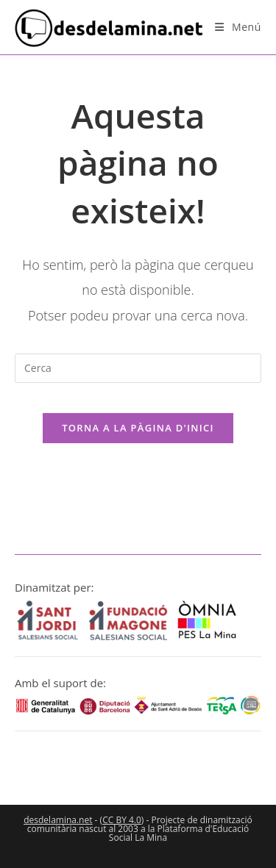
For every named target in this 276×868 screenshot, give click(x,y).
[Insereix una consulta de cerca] (138, 368)
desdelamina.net (58, 820)
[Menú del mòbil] (238, 27)
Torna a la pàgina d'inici (138, 428)
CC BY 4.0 (122, 820)
